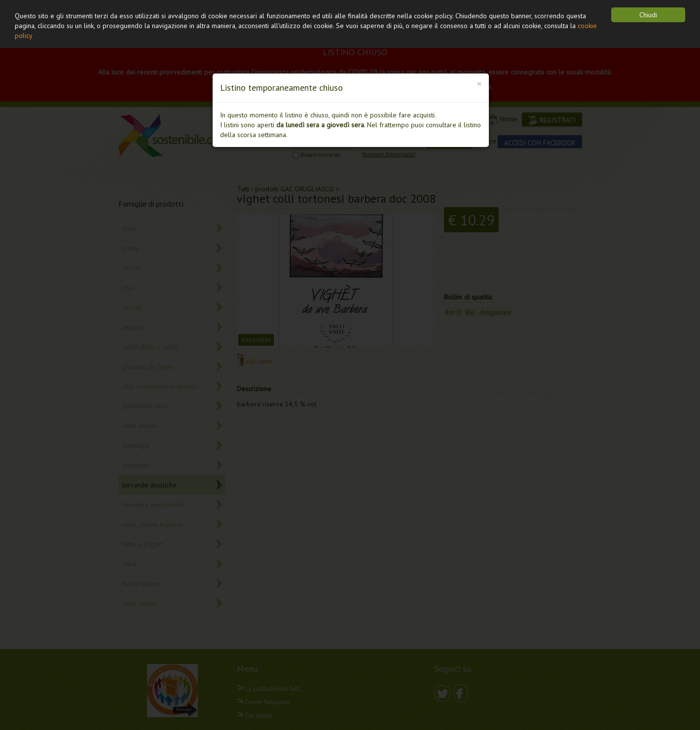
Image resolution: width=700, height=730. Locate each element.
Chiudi (648, 15)
